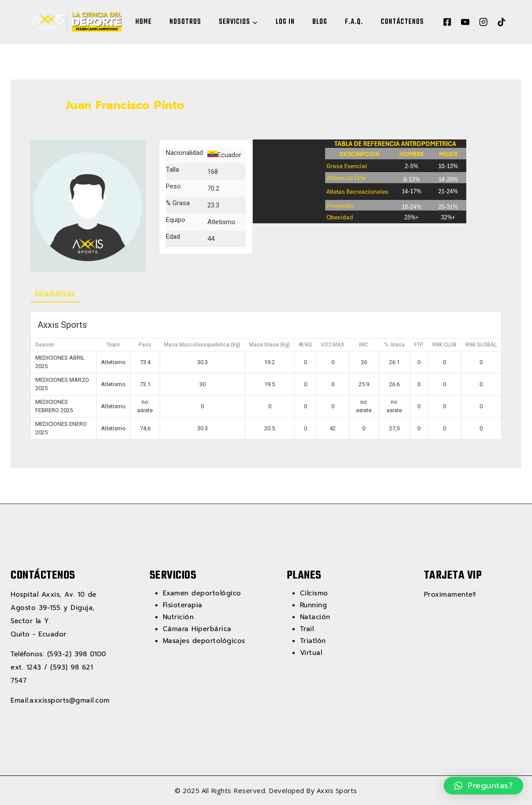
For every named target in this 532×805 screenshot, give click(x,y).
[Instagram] (483, 22)
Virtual (311, 653)
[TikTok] (501, 22)
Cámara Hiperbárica (197, 629)
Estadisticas (55, 293)
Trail (307, 629)
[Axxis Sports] (75, 22)
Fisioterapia (183, 605)
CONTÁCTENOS (402, 22)
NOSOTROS (185, 22)
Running (314, 605)
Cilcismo (314, 593)
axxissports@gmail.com (70, 700)
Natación (315, 617)
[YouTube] (465, 22)
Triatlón (313, 641)
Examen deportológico (202, 593)
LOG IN (285, 22)
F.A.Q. (354, 22)
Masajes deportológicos (204, 641)
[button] (484, 786)
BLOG (320, 22)
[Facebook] (447, 22)
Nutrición (178, 617)
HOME (144, 22)
